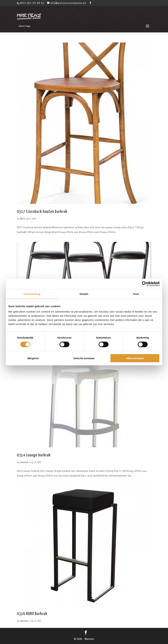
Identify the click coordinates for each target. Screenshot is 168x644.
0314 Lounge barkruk (34, 455)
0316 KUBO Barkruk (32, 614)
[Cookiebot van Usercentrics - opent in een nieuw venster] (144, 284)
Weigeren (33, 358)
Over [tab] (136, 294)
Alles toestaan (135, 358)
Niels (23, 219)
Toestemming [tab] (32, 294)
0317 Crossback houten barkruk (42, 212)
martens (24, 462)
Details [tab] (84, 294)
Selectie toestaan (84, 358)
